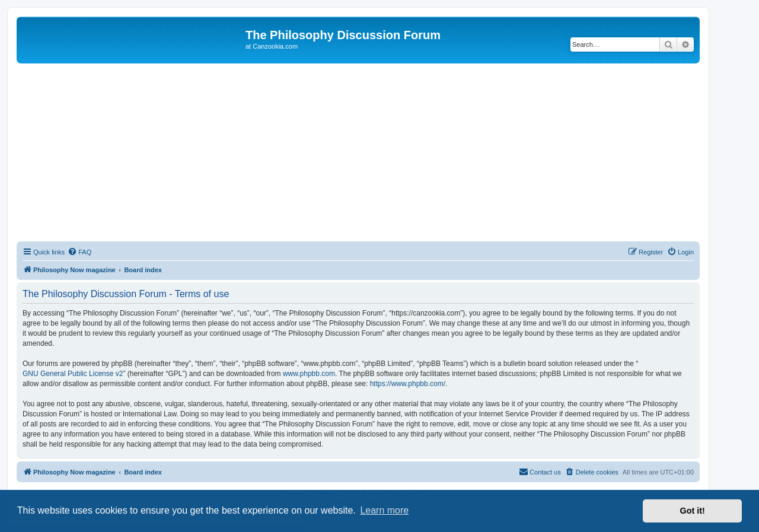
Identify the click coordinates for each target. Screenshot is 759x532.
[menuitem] (79, 252)
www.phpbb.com (309, 374)
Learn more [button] (384, 510)
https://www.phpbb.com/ (408, 384)
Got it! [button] (693, 511)
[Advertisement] (358, 152)
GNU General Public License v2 (73, 374)
